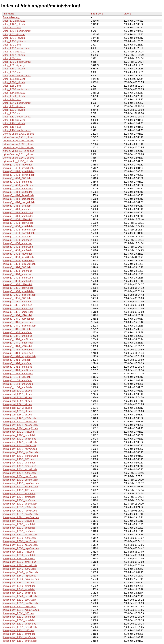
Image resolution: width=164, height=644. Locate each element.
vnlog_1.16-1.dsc (12, 127)
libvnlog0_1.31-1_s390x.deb (18, 346)
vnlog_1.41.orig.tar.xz (14, 34)
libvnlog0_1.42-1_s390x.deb (18, 165)
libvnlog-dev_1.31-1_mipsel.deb (20, 607)
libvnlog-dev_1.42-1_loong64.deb (20, 428)
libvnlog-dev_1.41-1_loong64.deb (20, 456)
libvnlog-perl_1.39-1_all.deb (17, 401)
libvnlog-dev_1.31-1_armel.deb (19, 620)
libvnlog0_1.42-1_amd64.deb (18, 189)
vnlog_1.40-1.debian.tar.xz (17, 62)
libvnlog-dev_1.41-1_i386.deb (18, 459)
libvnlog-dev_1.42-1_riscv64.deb (20, 422)
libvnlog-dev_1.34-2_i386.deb (18, 583)
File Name (8, 14)
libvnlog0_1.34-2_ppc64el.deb (19, 319)
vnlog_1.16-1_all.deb (14, 123)
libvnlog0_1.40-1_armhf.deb (17, 240)
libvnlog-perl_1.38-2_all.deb (17, 404)
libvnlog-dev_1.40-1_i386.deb (18, 490)
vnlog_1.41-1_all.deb (14, 38)
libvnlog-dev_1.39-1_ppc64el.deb (20, 514)
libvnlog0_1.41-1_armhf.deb (17, 209)
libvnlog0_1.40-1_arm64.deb (18, 247)
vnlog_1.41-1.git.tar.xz (14, 41)
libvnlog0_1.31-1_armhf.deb (17, 363)
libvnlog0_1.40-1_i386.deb (17, 237)
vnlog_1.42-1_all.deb (14, 24)
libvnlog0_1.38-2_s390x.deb (18, 284)
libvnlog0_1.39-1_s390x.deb (18, 254)
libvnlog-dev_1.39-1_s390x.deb (19, 507)
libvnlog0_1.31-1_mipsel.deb (18, 353)
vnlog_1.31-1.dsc (12, 113)
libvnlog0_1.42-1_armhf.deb (17, 182)
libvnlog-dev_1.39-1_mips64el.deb (21, 517)
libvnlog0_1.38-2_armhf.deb (17, 302)
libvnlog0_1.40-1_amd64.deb (18, 250)
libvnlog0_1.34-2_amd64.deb (18, 343)
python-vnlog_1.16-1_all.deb (18, 161)
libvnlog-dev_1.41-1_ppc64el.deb (20, 452)
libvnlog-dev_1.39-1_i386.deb (18, 521)
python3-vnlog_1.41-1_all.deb (18, 137)
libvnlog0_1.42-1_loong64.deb (19, 175)
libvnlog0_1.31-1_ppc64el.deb (19, 350)
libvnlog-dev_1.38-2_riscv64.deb (20, 541)
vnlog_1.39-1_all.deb (14, 69)
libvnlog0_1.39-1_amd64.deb (18, 281)
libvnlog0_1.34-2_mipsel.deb (18, 322)
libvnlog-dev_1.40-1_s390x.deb (19, 473)
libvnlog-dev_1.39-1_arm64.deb (19, 531)
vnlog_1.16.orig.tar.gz (14, 120)
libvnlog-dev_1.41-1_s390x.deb (19, 446)
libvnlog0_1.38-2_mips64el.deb (19, 295)
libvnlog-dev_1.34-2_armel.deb (19, 589)
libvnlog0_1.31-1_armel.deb (17, 367)
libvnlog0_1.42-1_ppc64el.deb (19, 171)
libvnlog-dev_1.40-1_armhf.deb (19, 494)
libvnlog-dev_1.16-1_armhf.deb (19, 634)
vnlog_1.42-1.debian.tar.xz (17, 31)
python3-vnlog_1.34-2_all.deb (18, 151)
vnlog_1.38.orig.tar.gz (14, 79)
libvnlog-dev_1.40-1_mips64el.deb (21, 483)
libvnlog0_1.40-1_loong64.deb (19, 233)
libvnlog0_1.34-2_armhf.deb (17, 332)
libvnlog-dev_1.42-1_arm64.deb (19, 439)
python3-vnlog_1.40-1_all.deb (18, 141)
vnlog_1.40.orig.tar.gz (14, 52)
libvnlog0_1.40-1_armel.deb (17, 243)
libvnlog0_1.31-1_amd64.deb (18, 374)
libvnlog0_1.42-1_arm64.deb (18, 185)
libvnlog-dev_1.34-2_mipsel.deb (20, 576)
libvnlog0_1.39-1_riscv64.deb (18, 257)
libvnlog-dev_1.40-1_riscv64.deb (20, 476)
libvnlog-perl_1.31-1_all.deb (17, 411)
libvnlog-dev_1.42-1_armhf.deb (19, 435)
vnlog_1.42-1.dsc (12, 28)
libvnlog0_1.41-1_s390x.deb (18, 192)
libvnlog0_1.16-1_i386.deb (17, 377)
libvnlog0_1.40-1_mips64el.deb (19, 230)
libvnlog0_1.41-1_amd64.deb (18, 216)
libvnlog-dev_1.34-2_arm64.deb (19, 593)
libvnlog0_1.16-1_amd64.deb (18, 387)
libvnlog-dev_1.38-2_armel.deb (19, 559)
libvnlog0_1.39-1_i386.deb (17, 267)
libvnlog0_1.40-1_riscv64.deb (18, 223)
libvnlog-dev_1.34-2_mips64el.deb (21, 579)
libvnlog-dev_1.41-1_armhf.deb (19, 463)
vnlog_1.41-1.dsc (12, 45)
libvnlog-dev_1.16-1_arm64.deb (19, 637)
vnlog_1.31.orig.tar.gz (14, 106)
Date (126, 14)
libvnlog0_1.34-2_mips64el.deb (19, 326)
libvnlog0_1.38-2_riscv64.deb (18, 288)
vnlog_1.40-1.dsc (12, 58)
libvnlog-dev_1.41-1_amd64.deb (20, 469)
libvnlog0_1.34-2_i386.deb (17, 329)
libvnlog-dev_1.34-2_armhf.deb (19, 586)
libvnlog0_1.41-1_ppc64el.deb (19, 199)
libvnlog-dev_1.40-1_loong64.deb (20, 487)
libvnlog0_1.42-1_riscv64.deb (18, 168)
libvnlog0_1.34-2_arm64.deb (18, 339)
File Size (96, 14)
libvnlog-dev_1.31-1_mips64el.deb (21, 610)
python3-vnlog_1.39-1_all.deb (18, 144)
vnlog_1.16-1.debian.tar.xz (17, 130)
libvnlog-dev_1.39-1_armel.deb (19, 528)
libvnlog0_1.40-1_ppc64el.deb (19, 226)
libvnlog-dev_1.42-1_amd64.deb (20, 442)
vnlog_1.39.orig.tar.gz (14, 65)
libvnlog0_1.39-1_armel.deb (17, 274)
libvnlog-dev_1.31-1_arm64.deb (19, 624)
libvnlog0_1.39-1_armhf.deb (17, 271)
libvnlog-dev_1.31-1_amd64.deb (20, 627)
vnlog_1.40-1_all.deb (14, 55)
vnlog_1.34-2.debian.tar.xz (17, 103)
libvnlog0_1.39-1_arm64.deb (18, 278)
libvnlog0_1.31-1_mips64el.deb (19, 356)
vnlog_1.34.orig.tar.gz (14, 93)
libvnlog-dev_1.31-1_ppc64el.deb (20, 603)
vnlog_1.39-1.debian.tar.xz (17, 76)
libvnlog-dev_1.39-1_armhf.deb (19, 524)
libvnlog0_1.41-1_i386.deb (17, 206)
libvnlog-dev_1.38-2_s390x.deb (19, 538)
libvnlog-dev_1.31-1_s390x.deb (19, 600)
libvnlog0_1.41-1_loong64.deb (19, 202)
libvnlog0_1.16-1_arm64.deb (18, 384)
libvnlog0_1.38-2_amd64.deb (18, 312)
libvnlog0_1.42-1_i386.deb (17, 178)
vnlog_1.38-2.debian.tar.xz (17, 89)
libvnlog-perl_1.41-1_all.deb (17, 394)
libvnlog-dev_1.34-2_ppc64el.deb (20, 572)
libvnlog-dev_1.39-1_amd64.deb (20, 535)
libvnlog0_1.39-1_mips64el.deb (19, 264)
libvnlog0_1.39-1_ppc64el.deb (19, 261)
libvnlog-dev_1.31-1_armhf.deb (19, 617)
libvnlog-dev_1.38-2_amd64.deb (20, 565)
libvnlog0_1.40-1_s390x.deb (18, 219)
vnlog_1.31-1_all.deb (14, 110)
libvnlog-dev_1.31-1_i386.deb (18, 613)
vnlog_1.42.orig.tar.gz (14, 21)
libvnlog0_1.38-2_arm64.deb (18, 309)
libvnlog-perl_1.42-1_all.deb (17, 391)
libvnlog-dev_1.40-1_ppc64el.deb (20, 480)
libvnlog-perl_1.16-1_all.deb (17, 415)
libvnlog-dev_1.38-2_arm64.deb (19, 562)
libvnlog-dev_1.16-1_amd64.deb (20, 641)
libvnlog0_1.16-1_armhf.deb (17, 381)
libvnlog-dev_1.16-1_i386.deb (18, 630)
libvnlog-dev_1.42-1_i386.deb (18, 432)
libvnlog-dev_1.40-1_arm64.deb (19, 500)
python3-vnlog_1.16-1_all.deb (18, 158)
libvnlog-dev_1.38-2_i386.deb (18, 552)
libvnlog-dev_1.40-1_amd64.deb (20, 504)
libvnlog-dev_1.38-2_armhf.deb (19, 555)
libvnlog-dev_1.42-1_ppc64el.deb (20, 425)
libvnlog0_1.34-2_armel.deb (17, 336)
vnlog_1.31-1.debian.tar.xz (17, 117)
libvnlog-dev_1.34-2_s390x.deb (19, 569)
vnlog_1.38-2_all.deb (14, 82)
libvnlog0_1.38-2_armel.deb (17, 305)
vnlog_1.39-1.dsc (12, 72)
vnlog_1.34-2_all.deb (14, 96)
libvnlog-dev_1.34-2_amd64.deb (20, 596)
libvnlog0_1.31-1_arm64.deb (18, 370)
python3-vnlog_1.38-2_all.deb (18, 148)
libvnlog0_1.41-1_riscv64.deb (18, 195)
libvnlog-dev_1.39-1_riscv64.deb (20, 511)
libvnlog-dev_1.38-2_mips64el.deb (21, 548)
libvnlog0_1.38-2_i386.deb (17, 298)
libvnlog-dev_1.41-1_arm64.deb (19, 466)
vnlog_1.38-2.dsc (12, 86)
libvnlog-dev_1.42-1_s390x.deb (19, 418)
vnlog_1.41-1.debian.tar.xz (17, 48)
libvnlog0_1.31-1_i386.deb (17, 360)
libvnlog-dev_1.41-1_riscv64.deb (20, 449)
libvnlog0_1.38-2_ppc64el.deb (19, 291)
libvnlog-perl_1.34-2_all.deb (17, 408)
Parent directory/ (11, 17)
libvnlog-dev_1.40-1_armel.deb (19, 497)
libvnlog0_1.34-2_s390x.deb (18, 315)
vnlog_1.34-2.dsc (12, 100)
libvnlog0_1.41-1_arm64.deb (18, 213)
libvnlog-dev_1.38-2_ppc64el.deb (20, 545)
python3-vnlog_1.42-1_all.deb (18, 134)
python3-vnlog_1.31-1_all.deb (18, 154)
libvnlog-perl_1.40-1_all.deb (17, 397)
